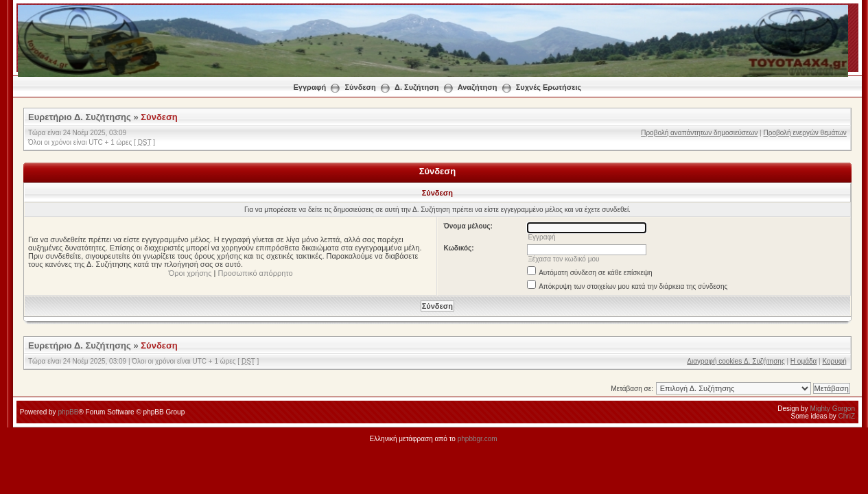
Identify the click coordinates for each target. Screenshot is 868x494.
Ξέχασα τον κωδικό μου (563, 259)
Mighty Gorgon (832, 409)
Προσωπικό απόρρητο (256, 273)
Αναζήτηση (478, 87)
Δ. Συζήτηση (417, 87)
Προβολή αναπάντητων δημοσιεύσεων (699, 133)
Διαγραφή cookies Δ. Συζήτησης (736, 361)
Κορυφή (834, 361)
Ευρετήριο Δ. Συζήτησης (80, 117)
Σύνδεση (361, 87)
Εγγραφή (310, 87)
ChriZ (847, 416)
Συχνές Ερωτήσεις (549, 87)
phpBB (68, 412)
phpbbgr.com (478, 439)
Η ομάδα (804, 361)
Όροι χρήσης (190, 273)
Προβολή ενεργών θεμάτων (805, 133)
